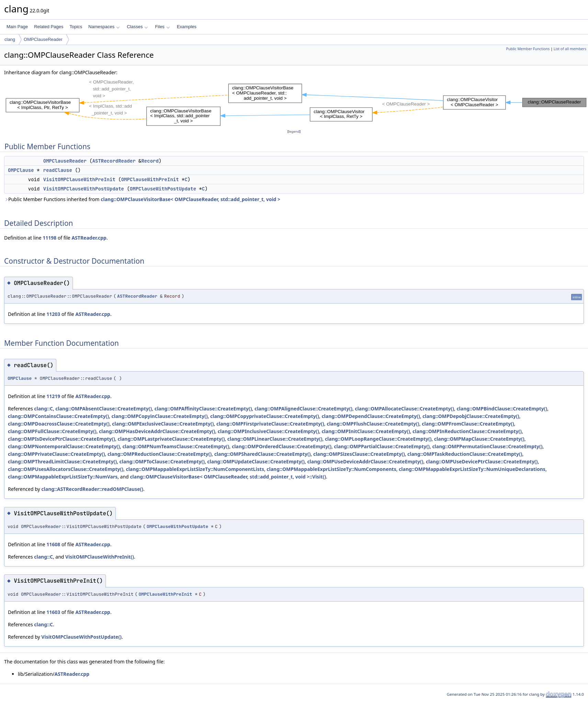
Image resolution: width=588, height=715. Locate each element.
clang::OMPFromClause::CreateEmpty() (468, 424)
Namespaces (104, 27)
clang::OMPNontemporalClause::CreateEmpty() (64, 446)
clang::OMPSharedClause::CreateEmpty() (263, 454)
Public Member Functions (528, 49)
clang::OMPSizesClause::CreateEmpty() (359, 454)
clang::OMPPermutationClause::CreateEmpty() (487, 446)
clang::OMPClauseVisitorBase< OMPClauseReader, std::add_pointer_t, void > (190, 199)
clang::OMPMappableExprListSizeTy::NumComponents (331, 469)
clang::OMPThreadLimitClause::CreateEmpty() (62, 461)
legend (294, 131)
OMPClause (21, 170)
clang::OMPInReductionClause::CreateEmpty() (467, 431)
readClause (58, 170)
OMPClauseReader (43, 39)
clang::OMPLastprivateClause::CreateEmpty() (171, 439)
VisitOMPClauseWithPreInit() (100, 557)
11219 (53, 396)
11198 (49, 238)
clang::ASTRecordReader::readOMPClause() (92, 489)
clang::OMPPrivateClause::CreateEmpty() (56, 454)
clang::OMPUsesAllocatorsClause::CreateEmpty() (66, 469)
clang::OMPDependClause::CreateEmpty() (371, 416)
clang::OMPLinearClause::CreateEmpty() (275, 439)
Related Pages (49, 27)
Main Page (17, 27)
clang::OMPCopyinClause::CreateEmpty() (160, 416)
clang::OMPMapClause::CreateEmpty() (479, 439)
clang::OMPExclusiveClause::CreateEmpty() (163, 424)
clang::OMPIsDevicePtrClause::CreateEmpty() (61, 439)
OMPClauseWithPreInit (150, 179)
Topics (76, 27)
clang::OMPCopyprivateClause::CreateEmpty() (265, 416)
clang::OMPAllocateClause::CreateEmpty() (404, 409)
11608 (53, 544)
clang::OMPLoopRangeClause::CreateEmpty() (378, 439)
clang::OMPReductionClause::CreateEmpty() (160, 454)
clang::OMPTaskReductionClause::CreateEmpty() (465, 454)
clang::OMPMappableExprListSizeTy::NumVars (63, 477)
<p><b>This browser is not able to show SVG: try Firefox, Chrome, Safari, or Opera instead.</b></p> (296, 102)
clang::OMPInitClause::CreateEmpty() (366, 431)
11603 (53, 612)
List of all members (570, 49)
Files (162, 27)
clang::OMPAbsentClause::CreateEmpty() (104, 409)
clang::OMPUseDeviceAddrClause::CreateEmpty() (365, 461)
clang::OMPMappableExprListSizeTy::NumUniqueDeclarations (472, 469)
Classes (137, 27)
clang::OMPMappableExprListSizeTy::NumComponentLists (195, 469)
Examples (187, 27)
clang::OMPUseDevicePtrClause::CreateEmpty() (482, 461)
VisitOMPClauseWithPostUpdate (84, 189)
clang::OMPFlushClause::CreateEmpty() (373, 424)
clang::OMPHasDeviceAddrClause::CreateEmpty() (157, 431)
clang (10, 39)
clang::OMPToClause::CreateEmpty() (162, 461)
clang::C (43, 409)
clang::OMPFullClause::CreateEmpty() (52, 431)
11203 (53, 314)
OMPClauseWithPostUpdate (163, 189)
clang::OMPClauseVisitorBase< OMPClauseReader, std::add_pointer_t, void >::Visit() (228, 477)
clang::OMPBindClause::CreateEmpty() (502, 409)
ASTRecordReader (114, 161)
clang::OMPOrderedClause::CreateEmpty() (282, 446)
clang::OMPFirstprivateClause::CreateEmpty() (270, 424)
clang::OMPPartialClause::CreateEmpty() (382, 446)
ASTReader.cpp (89, 238)
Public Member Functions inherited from (142, 199)
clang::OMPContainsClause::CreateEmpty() (58, 416)
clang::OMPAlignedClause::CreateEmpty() (303, 409)
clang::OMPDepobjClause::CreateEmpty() (471, 416)
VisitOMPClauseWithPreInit (79, 179)
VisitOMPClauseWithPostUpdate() (81, 637)
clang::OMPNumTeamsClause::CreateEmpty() (176, 446)
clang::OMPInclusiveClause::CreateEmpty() (268, 431)
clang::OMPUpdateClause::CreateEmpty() (256, 461)
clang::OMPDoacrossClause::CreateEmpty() (59, 424)
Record (150, 161)
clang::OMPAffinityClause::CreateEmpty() (203, 409)
